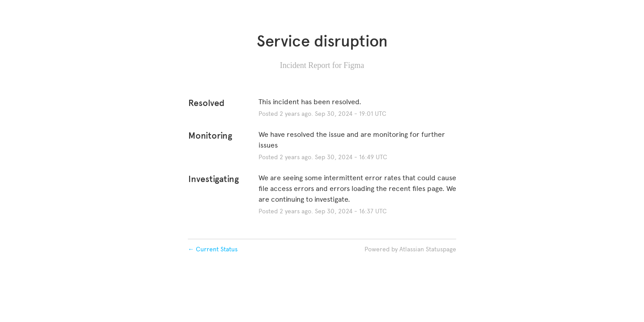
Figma (354, 65)
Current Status (213, 249)
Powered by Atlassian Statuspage (410, 249)
